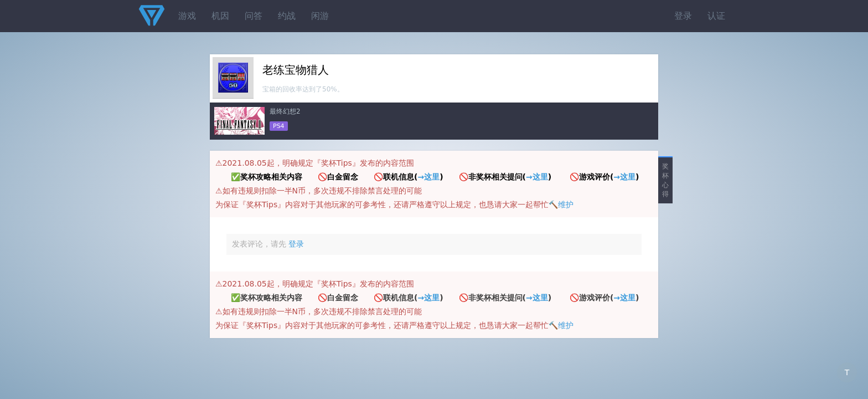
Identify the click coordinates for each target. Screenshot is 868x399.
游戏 (187, 16)
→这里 (428, 177)
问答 (254, 16)
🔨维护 (561, 204)
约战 (287, 16)
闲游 (320, 16)
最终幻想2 (285, 111)
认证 (716, 16)
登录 (683, 16)
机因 (220, 16)
